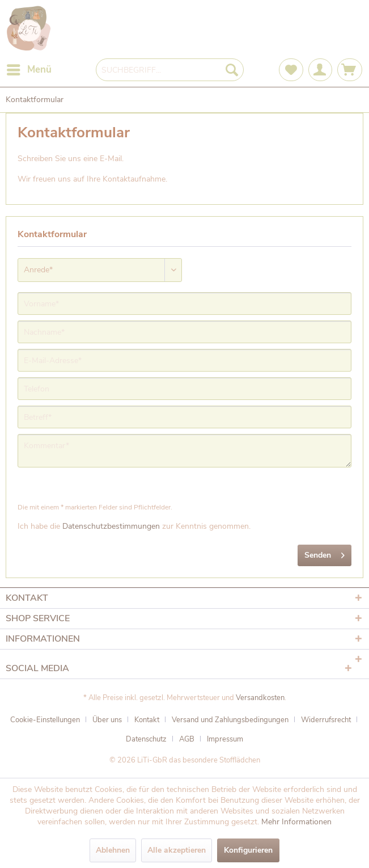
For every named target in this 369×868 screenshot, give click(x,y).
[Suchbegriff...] (169, 70)
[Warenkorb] (350, 70)
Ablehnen (113, 850)
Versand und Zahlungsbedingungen (230, 720)
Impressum (225, 739)
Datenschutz (146, 739)
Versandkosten (260, 698)
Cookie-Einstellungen (45, 720)
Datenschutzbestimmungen (111, 526)
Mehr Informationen (296, 822)
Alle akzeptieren (177, 850)
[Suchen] (232, 70)
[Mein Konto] (320, 70)
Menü (29, 68)
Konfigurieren (248, 850)
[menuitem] (29, 70)
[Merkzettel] (291, 70)
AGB (187, 739)
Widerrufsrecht (326, 720)
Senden (325, 553)
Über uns (107, 720)
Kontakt (147, 720)
